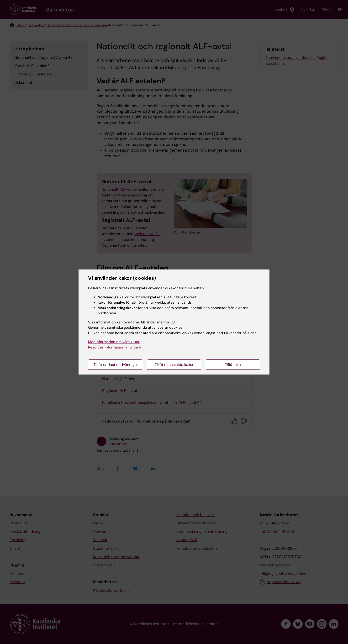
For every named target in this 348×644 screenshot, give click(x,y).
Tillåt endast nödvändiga (115, 365)
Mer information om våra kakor (114, 342)
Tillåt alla (233, 365)
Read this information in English (115, 347)
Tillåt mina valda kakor (174, 365)
